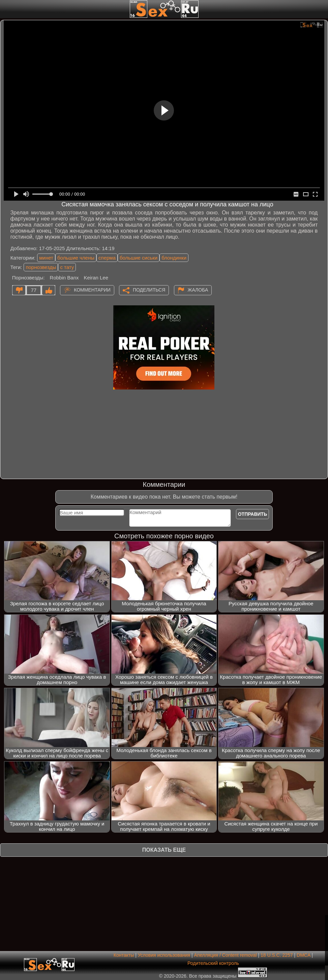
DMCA (303, 955)
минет (46, 258)
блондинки (174, 258)
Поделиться (149, 290)
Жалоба (198, 290)
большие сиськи (139, 258)
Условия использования (164, 955)
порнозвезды (41, 267)
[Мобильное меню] (6, 9)
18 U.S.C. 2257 (277, 955)
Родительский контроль (213, 963)
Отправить (253, 514)
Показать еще (164, 850)
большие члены (76, 258)
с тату (67, 267)
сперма (107, 258)
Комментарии (92, 290)
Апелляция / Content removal (226, 955)
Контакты (124, 955)
